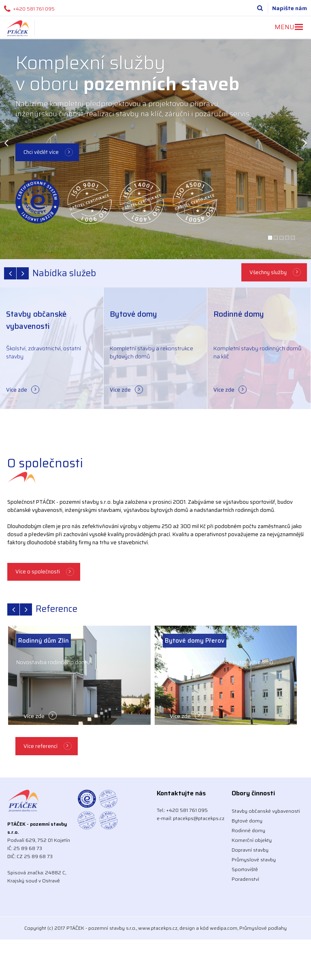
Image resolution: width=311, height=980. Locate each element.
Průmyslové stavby (254, 860)
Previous (6, 143)
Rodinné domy (248, 830)
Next (305, 143)
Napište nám (290, 8)
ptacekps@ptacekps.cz (199, 818)
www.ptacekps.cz (158, 928)
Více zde (17, 390)
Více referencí (40, 746)
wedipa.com (224, 928)
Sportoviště (245, 869)
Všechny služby (268, 272)
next (23, 273)
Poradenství (245, 879)
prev (10, 273)
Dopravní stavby (250, 850)
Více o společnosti (38, 572)
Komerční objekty (252, 840)
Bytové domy (247, 821)
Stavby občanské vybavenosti (266, 811)
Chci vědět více (41, 152)
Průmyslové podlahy (263, 928)
